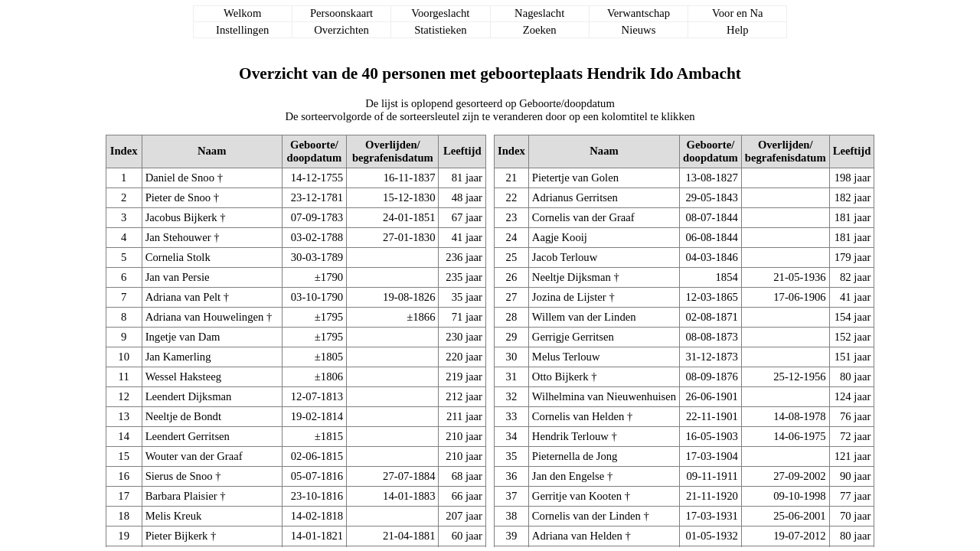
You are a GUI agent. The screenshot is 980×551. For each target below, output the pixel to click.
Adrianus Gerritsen (575, 197)
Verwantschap (639, 13)
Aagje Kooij (560, 237)
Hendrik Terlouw (570, 436)
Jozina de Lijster (569, 297)
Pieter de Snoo (178, 197)
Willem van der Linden (584, 317)
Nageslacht (539, 13)
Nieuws (639, 30)
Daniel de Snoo (180, 178)
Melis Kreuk (174, 516)
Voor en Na (737, 13)
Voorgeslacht (440, 13)
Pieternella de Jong (575, 456)
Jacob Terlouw (565, 257)
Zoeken (540, 30)
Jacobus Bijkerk (181, 217)
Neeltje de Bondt (183, 416)
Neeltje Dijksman (572, 277)
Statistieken (440, 30)
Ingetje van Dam (183, 337)
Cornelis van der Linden (586, 516)
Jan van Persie (178, 277)
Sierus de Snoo (179, 476)
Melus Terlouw (566, 357)
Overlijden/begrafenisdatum (393, 151)
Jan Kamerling (178, 357)
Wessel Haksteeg (183, 377)
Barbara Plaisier (181, 496)
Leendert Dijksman (189, 396)
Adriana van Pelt (183, 297)
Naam (212, 151)
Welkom (242, 13)
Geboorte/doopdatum (315, 151)
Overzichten (341, 30)
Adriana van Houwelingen (205, 317)
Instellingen (242, 30)
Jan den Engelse (568, 476)
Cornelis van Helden (578, 416)
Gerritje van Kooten (577, 496)
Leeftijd (462, 151)
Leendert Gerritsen (188, 436)
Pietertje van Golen (575, 178)
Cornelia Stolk (178, 257)
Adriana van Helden (577, 536)
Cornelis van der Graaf (583, 217)
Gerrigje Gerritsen (573, 337)
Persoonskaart (341, 13)
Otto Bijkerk (560, 377)
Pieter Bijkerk (177, 536)
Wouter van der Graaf (194, 456)
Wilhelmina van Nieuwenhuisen (604, 396)
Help (738, 30)
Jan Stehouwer (178, 237)
